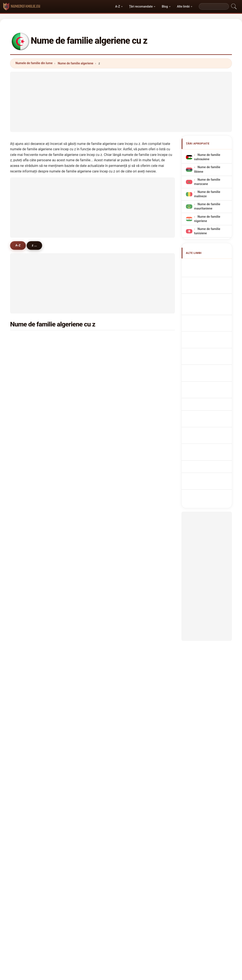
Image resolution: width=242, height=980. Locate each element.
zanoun (27, 652)
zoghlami (28, 579)
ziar (80, 537)
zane (81, 527)
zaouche (83, 485)
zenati (82, 370)
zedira (26, 569)
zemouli (139, 433)
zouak (26, 621)
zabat (26, 590)
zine (80, 401)
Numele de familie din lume (34, 63)
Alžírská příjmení (208, 356)
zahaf (26, 370)
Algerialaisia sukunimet (204, 374)
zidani (26, 412)
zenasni (139, 391)
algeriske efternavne (211, 364)
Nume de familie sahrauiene (207, 157)
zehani (138, 527)
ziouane (27, 506)
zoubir (82, 391)
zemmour (140, 590)
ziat (24, 527)
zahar (138, 537)
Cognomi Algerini (209, 305)
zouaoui (27, 360)
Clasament (110, 915)
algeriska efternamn (211, 392)
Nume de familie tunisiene (207, 231)
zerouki (27, 401)
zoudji (26, 663)
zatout (26, 548)
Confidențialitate (177, 915)
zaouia (138, 569)
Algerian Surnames (210, 272)
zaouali (139, 621)
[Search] (214, 6)
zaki (25, 485)
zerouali (83, 381)
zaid (25, 433)
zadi (80, 590)
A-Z (118, 6)
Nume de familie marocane (207, 182)
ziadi (81, 443)
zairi (80, 558)
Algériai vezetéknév (210, 384)
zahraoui (140, 663)
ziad (136, 412)
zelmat (26, 537)
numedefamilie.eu (121, 897)
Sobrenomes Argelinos (204, 326)
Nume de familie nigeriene (207, 219)
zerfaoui (83, 517)
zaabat (26, 517)
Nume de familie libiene (207, 169)
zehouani (28, 632)
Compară (132, 915)
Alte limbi (183, 6)
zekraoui (140, 495)
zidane (82, 360)
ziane (137, 349)
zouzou (83, 579)
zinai (25, 495)
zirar (25, 684)
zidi (136, 370)
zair (136, 401)
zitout (138, 464)
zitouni (26, 339)
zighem (83, 548)
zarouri (139, 642)
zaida (25, 611)
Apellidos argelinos (210, 264)
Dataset (152, 915)
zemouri (139, 422)
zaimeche (141, 517)
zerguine (28, 443)
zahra (138, 652)
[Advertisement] (121, 102)
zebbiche (140, 548)
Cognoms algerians (211, 314)
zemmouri (141, 381)
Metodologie (62, 915)
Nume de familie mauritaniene (207, 206)
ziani (81, 339)
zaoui (25, 349)
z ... (35, 245)
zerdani (83, 611)
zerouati (83, 663)
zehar (81, 506)
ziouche (27, 464)
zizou (25, 475)
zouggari (140, 673)
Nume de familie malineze (207, 194)
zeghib (82, 464)
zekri (81, 422)
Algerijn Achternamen (203, 346)
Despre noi (86, 915)
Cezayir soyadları (209, 401)
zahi (136, 454)
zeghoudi (84, 632)
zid (24, 454)
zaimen (139, 600)
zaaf (80, 642)
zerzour (27, 642)
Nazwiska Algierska (210, 336)
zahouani (140, 558)
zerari (82, 412)
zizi (80, 495)
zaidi (137, 339)
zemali (82, 621)
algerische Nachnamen (203, 295)
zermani (27, 558)
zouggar (83, 569)
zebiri (26, 391)
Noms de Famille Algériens (207, 282)
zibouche (140, 632)
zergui (138, 506)
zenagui (83, 454)
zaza (81, 673)
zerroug (27, 600)
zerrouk (27, 381)
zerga (138, 611)
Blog (165, 6)
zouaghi (139, 443)
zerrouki (83, 349)
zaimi (137, 475)
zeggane (84, 475)
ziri (24, 673)
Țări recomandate (141, 6)
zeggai (82, 433)
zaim (137, 579)
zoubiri (27, 422)
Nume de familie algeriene (76, 63)
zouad (138, 485)
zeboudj (83, 600)
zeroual (139, 360)
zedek (82, 652)
